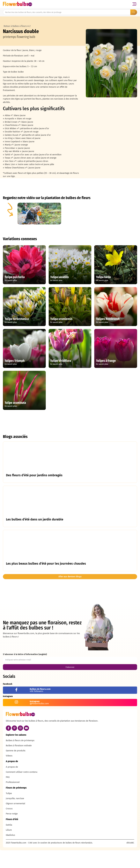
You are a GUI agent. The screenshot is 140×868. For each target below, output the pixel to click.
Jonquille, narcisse (15, 817)
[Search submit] (134, 12)
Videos (9, 774)
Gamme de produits (16, 769)
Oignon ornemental (15, 822)
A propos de (12, 785)
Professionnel (13, 801)
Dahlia (9, 843)
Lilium (9, 848)
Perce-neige (12, 832)
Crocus (9, 827)
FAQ (8, 795)
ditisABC (130, 861)
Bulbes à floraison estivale (19, 764)
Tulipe (9, 812)
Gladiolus (10, 853)
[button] (135, 4)
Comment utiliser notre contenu (22, 790)
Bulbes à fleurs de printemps (20, 759)
